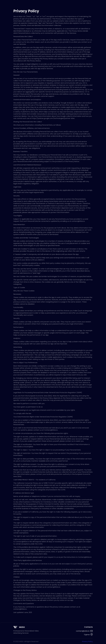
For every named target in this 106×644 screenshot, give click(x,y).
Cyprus (87, 635)
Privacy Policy (87, 642)
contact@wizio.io (83, 631)
